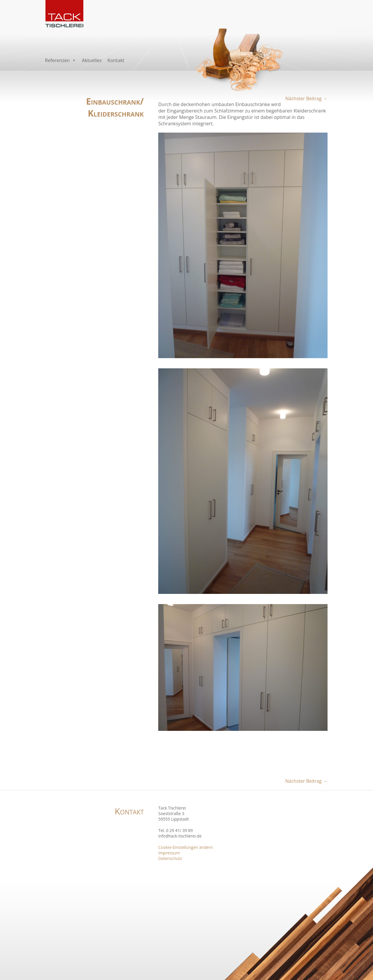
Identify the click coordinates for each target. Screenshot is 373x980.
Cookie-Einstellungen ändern (185, 847)
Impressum (169, 853)
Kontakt (116, 60)
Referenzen (60, 60)
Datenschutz (170, 858)
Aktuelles (92, 60)
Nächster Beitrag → (306, 98)
